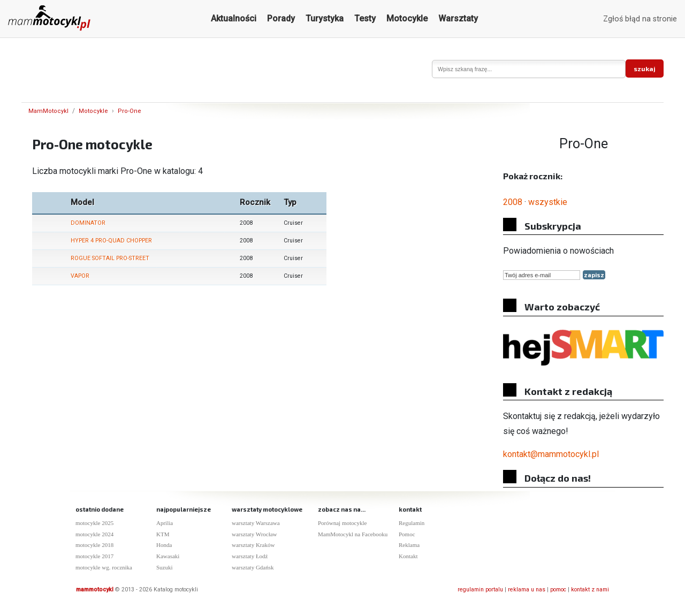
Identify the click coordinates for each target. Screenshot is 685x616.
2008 (513, 202)
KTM (163, 534)
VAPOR (80, 276)
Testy (365, 18)
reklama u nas (527, 590)
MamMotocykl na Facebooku (353, 534)
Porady (281, 18)
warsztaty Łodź (250, 556)
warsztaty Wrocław (254, 534)
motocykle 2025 (94, 523)
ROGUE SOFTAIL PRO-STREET (110, 258)
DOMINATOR (88, 223)
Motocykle (407, 18)
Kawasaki (168, 556)
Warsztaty (458, 18)
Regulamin (412, 523)
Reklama (409, 545)
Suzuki (165, 567)
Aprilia (165, 523)
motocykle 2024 (94, 534)
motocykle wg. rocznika (104, 567)
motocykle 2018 (94, 545)
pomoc (558, 590)
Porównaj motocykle (342, 523)
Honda (164, 545)
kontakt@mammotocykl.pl (551, 454)
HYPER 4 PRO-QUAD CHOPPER (111, 241)
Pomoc (407, 534)
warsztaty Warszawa (256, 523)
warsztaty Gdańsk (253, 567)
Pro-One (130, 111)
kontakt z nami (590, 590)
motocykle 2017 (94, 556)
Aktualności (234, 18)
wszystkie (548, 202)
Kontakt (408, 556)
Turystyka (325, 18)
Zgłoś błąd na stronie (640, 19)
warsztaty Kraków (253, 545)
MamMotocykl (48, 111)
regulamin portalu (480, 590)
